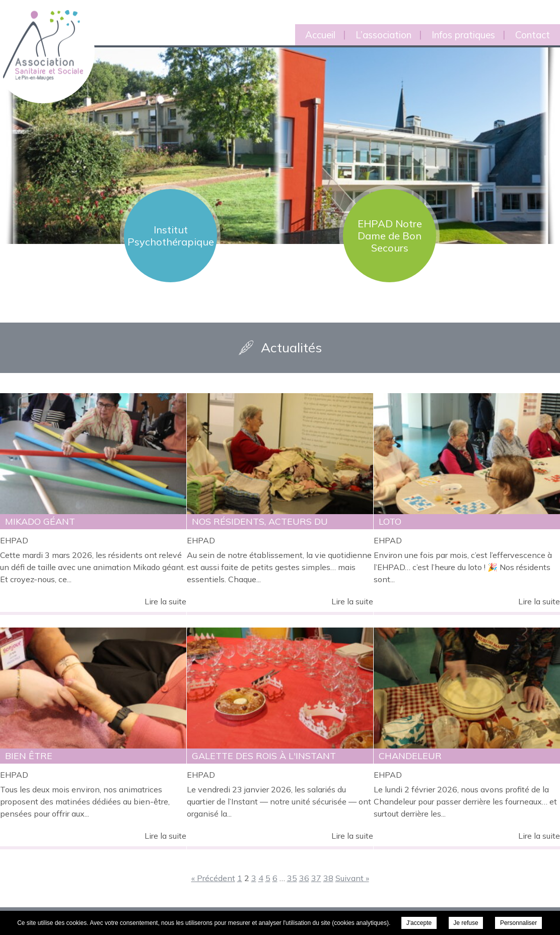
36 (304, 878)
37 (316, 878)
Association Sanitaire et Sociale (37, 34)
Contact (533, 35)
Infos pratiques (463, 35)
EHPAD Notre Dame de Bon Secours (390, 236)
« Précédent (213, 878)
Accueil (320, 35)
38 (328, 878)
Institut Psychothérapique (171, 236)
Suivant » (352, 878)
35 (292, 878)
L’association (383, 35)
